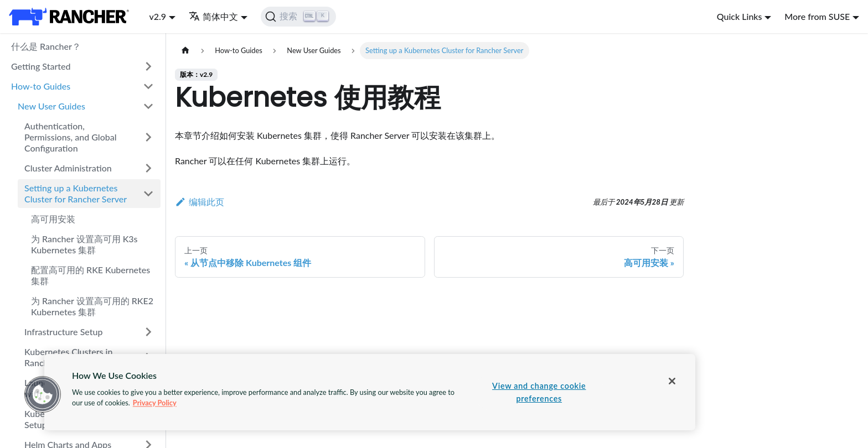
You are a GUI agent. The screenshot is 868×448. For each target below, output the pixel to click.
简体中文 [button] (213, 16)
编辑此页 (200, 202)
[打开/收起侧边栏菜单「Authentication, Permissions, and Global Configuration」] (148, 137)
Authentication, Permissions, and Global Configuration (71, 137)
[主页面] (185, 51)
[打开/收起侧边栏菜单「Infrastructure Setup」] (148, 332)
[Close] (672, 381)
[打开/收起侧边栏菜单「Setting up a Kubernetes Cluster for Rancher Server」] (148, 194)
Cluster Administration (68, 168)
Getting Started (41, 66)
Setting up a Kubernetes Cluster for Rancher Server (76, 193)
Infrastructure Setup (63, 332)
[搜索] (299, 17)
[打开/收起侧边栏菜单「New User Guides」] (148, 106)
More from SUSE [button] (817, 16)
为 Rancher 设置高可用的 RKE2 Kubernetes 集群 (92, 306)
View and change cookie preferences (539, 392)
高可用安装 (53, 219)
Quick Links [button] (740, 16)
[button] (43, 394)
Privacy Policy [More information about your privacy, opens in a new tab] (155, 403)
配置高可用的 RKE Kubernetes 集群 (91, 275)
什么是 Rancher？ (46, 46)
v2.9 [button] (157, 16)
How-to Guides (41, 86)
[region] (370, 392)
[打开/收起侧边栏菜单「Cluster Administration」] (148, 168)
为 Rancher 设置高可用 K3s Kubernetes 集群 (84, 244)
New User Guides (51, 106)
